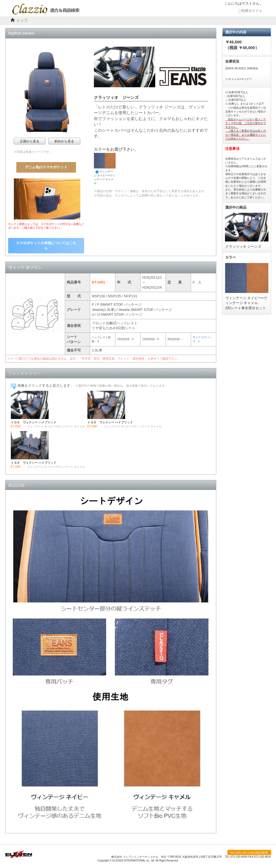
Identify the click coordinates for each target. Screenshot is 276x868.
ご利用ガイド (250, 11)
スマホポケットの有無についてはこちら (46, 246)
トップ (22, 20)
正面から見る (30, 141)
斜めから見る (64, 141)
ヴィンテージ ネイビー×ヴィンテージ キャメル (105, 169)
